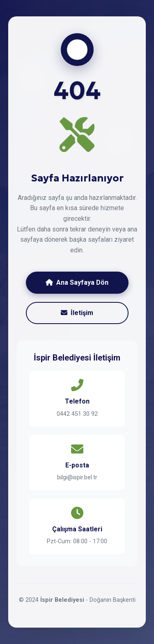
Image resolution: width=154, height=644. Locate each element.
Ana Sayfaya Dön (77, 282)
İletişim (77, 313)
